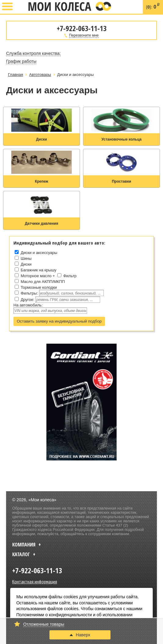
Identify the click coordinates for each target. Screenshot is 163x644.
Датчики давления (41, 224)
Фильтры (29, 293)
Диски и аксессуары (39, 253)
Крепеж (42, 181)
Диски (42, 139)
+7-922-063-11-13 (20, 7)
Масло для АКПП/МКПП (43, 282)
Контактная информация (35, 581)
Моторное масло (36, 276)
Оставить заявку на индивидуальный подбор (59, 321)
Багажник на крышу (39, 270)
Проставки (121, 181)
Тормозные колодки (39, 287)
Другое (27, 300)
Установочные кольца (121, 139)
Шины (26, 258)
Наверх (80, 635)
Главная (15, 75)
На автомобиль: (28, 305)
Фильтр (70, 276)
